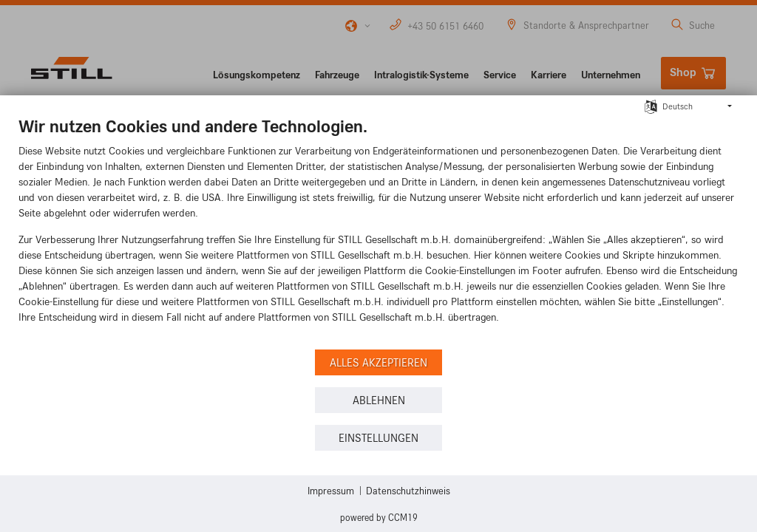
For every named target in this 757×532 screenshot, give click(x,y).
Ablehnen (379, 400)
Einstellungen (378, 438)
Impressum (331, 490)
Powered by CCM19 (379, 517)
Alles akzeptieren (378, 362)
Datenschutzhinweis (408, 490)
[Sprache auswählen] (651, 105)
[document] (378, 231)
